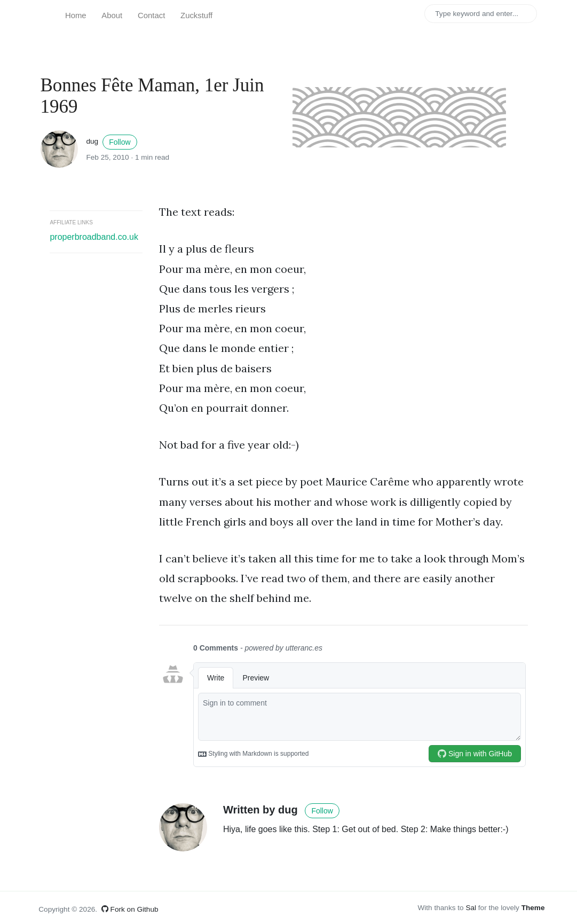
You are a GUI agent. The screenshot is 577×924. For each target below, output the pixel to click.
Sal (471, 908)
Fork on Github (130, 909)
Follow (120, 142)
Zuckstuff (196, 15)
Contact (151, 15)
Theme (533, 908)
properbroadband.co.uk (94, 237)
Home (76, 15)
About (112, 15)
